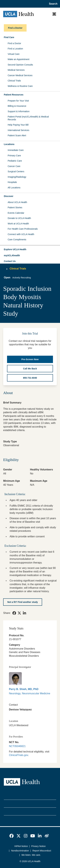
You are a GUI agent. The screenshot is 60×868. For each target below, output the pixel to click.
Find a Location (15, 49)
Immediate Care (16, 150)
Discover (9, 196)
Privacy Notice (38, 846)
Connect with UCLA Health (21, 234)
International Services (18, 130)
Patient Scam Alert (17, 135)
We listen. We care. (31, 855)
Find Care (9, 37)
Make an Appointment (18, 59)
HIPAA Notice (21, 846)
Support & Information (19, 111)
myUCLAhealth (12, 255)
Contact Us (10, 261)
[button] (30, 250)
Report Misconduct (42, 851)
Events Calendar (16, 213)
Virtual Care (14, 54)
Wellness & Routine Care (20, 86)
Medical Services (16, 70)
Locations (9, 144)
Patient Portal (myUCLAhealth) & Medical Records (28, 118)
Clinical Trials (14, 81)
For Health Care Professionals (23, 229)
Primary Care (14, 156)
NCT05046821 (17, 746)
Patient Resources (14, 95)
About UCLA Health (17, 202)
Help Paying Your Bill (18, 125)
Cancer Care (14, 166)
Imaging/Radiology (17, 177)
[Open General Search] (53, 4)
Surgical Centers (16, 171)
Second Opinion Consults (20, 65)
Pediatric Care (15, 161)
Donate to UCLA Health (19, 218)
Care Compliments (17, 240)
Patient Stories (15, 207)
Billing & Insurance (17, 106)
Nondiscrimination (20, 851)
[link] (14, 613)
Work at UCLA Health (18, 224)
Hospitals (12, 182)
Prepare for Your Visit (18, 101)
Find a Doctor (14, 43)
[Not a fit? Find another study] (23, 602)
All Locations (14, 188)
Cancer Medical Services (20, 75)
